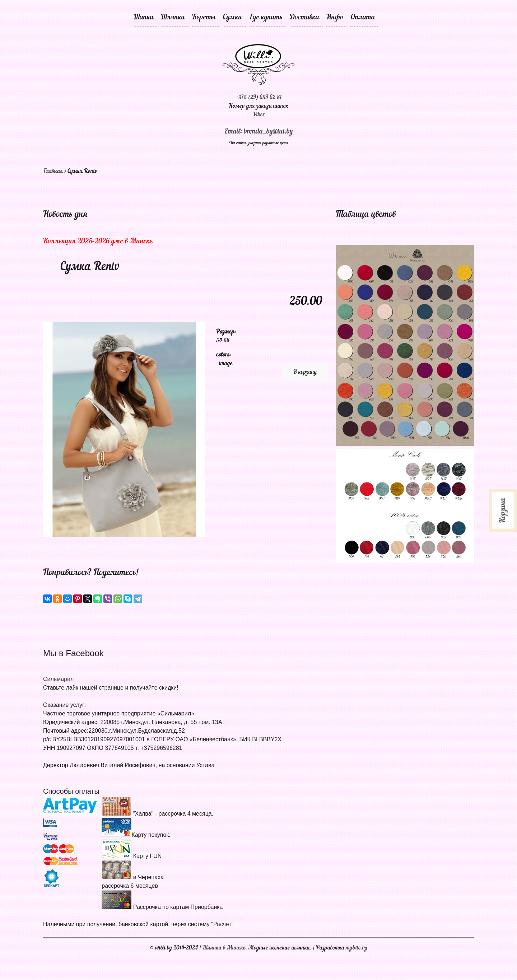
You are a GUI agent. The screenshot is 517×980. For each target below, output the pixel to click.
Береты (204, 18)
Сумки (232, 18)
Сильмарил (58, 679)
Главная (53, 172)
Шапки (144, 18)
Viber (259, 115)
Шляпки (173, 18)
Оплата (363, 18)
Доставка (304, 18)
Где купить (266, 18)
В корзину (305, 372)
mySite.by (357, 948)
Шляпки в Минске (224, 948)
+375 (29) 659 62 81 (258, 98)
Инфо (335, 18)
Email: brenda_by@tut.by (259, 132)
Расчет (222, 924)
